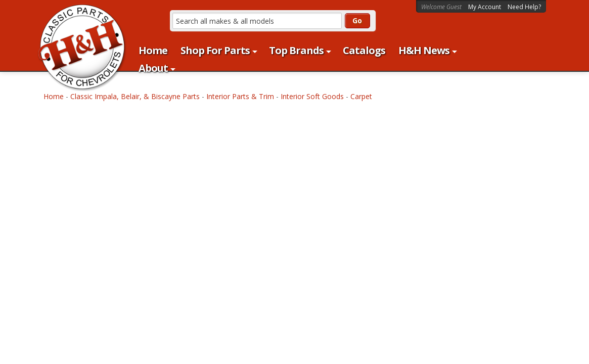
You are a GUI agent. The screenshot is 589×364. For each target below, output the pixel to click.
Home (54, 96)
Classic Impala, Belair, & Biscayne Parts (135, 96)
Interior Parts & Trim (240, 96)
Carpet (361, 96)
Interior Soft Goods (312, 96)
